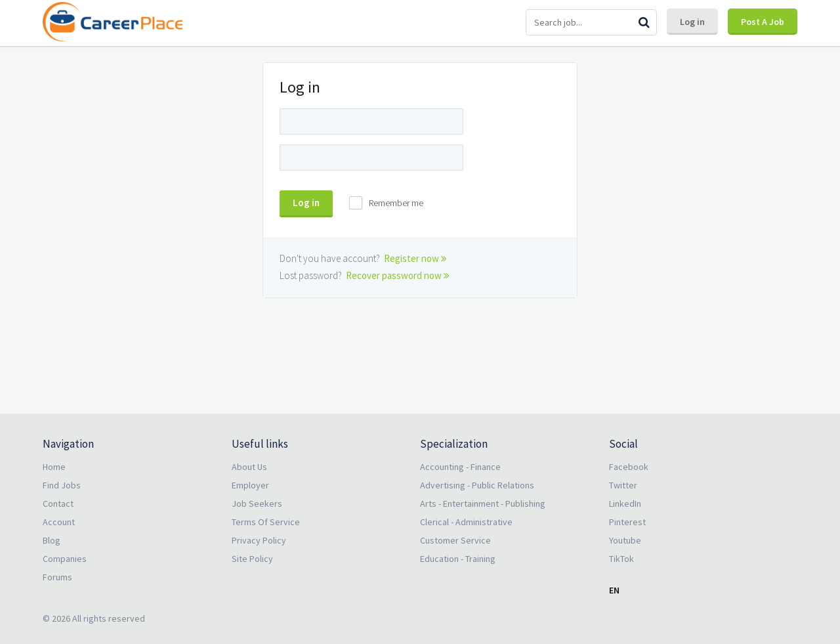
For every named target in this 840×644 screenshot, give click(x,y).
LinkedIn (625, 504)
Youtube (625, 540)
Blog (52, 540)
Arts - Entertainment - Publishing (483, 504)
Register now (415, 258)
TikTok (621, 559)
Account (59, 522)
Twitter (623, 485)
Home (54, 467)
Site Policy (252, 559)
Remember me (396, 203)
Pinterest (627, 522)
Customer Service (455, 540)
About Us (249, 467)
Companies (65, 559)
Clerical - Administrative (466, 522)
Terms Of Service (266, 522)
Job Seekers (257, 504)
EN (614, 590)
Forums (57, 577)
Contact (58, 504)
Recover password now (398, 275)
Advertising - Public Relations (477, 485)
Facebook (629, 467)
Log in (692, 22)
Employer (250, 485)
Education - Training (458, 559)
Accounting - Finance (460, 467)
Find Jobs (62, 485)
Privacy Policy (259, 540)
